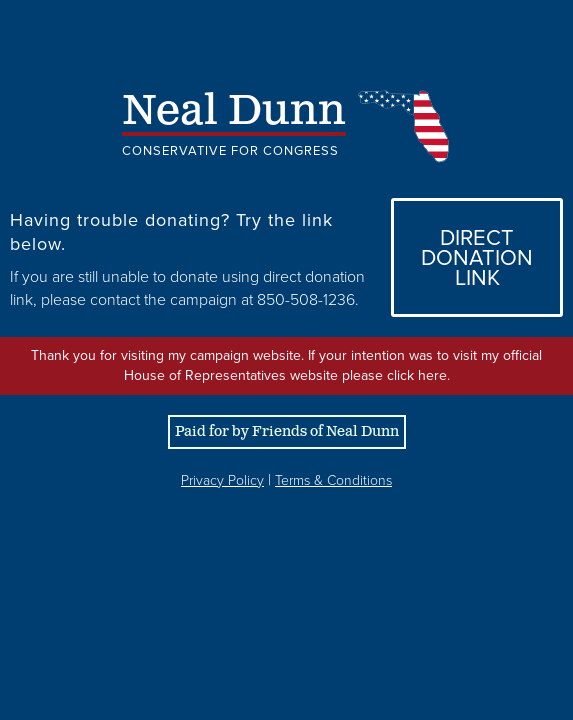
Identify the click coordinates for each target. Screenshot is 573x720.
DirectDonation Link (477, 258)
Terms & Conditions (333, 480)
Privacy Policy (222, 480)
